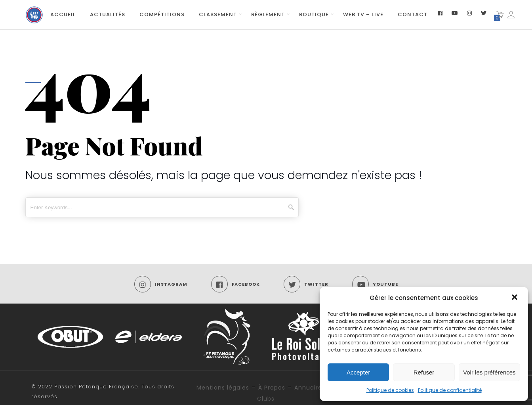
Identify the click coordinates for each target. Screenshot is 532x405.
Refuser (424, 372)
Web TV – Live (363, 14)
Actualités (108, 14)
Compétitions (162, 14)
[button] (515, 298)
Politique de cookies (390, 390)
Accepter (358, 372)
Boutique (314, 14)
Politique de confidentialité (450, 390)
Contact (413, 14)
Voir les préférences (489, 372)
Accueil (63, 14)
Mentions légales (223, 388)
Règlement (268, 14)
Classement (218, 14)
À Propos (272, 388)
